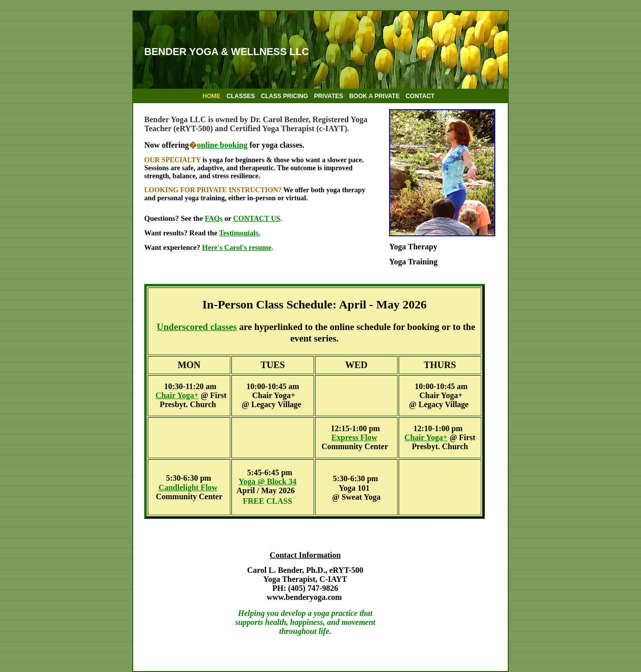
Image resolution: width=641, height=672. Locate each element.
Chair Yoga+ (426, 437)
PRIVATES (329, 96)
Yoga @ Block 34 (267, 481)
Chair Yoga (175, 395)
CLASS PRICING (284, 96)
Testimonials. (239, 233)
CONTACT (420, 96)
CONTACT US (256, 218)
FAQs (214, 218)
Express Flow (355, 437)
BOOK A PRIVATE (374, 96)
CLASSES (241, 96)
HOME (211, 96)
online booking (222, 145)
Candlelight (188, 487)
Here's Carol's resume (237, 247)
